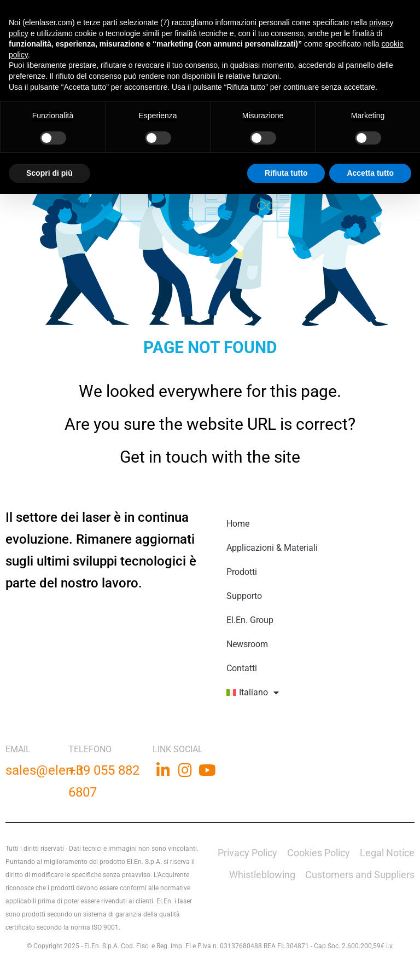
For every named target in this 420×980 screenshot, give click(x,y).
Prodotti (242, 572)
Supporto (244, 596)
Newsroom (247, 644)
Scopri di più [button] (49, 173)
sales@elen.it (45, 770)
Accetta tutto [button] (370, 173)
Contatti (242, 668)
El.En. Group (250, 620)
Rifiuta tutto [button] (286, 173)
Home (238, 524)
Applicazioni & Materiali (272, 548)
